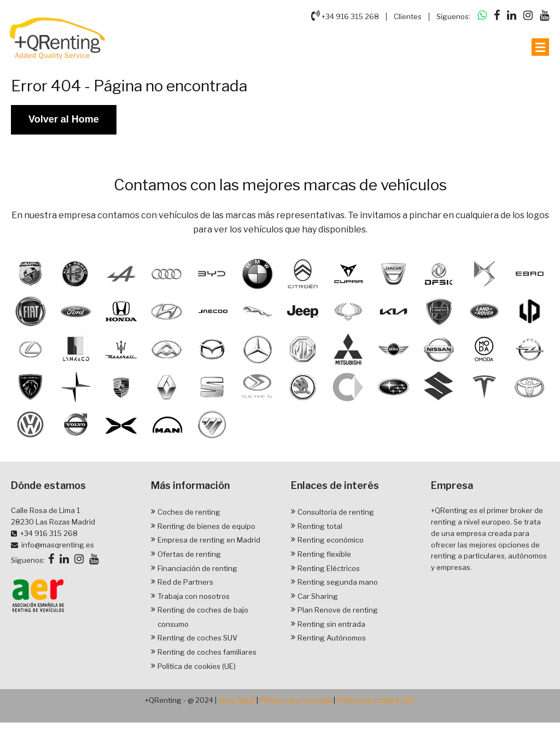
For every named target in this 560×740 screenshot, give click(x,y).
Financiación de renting (197, 568)
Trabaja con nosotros (194, 596)
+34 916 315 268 (345, 15)
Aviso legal (237, 701)
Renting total (320, 526)
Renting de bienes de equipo (206, 526)
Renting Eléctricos (329, 568)
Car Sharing (318, 596)
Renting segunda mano (338, 582)
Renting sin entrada (331, 624)
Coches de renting (189, 512)
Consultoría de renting (336, 512)
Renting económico (331, 540)
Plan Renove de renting (338, 610)
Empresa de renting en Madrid (209, 540)
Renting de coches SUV (197, 638)
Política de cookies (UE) (197, 666)
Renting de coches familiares (207, 652)
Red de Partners (185, 582)
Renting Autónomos (332, 638)
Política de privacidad (296, 701)
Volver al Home (64, 119)
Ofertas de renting (189, 554)
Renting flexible (324, 554)
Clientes (408, 16)
